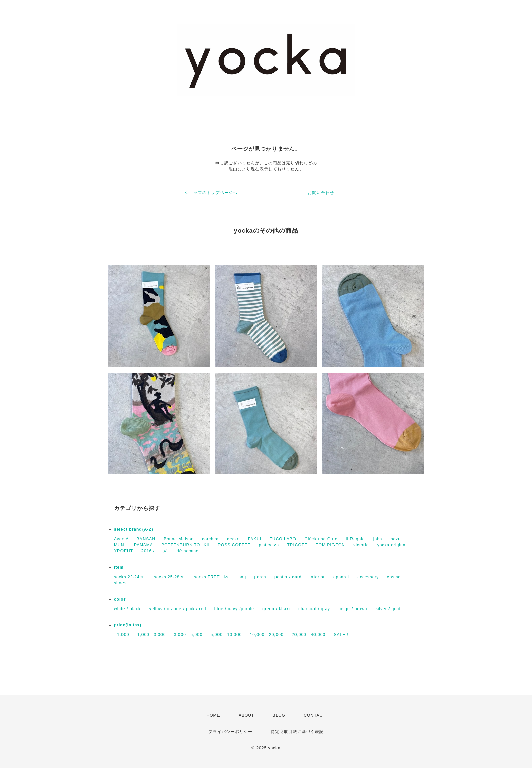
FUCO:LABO (283, 539)
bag (242, 577)
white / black (127, 609)
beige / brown (353, 609)
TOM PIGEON (330, 545)
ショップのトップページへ (211, 193)
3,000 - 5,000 (188, 635)
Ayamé (121, 539)
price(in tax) (128, 625)
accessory (368, 577)
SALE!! (341, 635)
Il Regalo (355, 539)
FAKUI (255, 539)
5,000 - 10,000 (226, 635)
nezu (396, 539)
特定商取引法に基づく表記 (297, 732)
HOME (213, 715)
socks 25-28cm (170, 577)
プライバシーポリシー (230, 732)
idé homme (187, 551)
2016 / (148, 551)
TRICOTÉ (297, 545)
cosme (394, 577)
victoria (361, 545)
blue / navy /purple (234, 609)
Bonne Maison (179, 539)
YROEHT (123, 551)
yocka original (392, 545)
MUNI (120, 545)
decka (233, 539)
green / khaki (276, 609)
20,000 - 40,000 (309, 635)
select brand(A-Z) (134, 529)
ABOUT (246, 715)
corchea (210, 539)
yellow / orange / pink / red (177, 609)
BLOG (279, 715)
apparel (341, 577)
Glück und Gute (321, 539)
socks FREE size (212, 577)
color (120, 599)
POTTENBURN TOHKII (185, 545)
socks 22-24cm (130, 577)
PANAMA (144, 545)
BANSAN (146, 539)
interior (317, 577)
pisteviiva (269, 545)
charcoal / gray (314, 609)
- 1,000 (121, 635)
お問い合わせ (321, 193)
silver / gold (388, 609)
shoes (120, 583)
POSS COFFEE (234, 545)
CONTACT (315, 715)
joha (378, 539)
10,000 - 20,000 (267, 635)
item (119, 567)
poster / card (288, 577)
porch (260, 577)
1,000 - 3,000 (152, 635)
